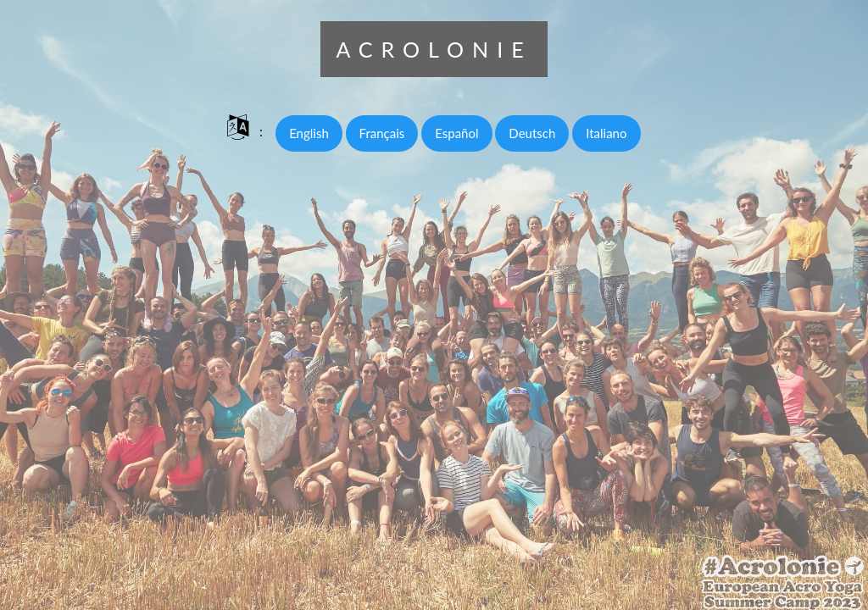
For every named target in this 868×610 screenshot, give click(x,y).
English (309, 133)
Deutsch (532, 133)
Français (382, 133)
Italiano (606, 133)
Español (456, 133)
